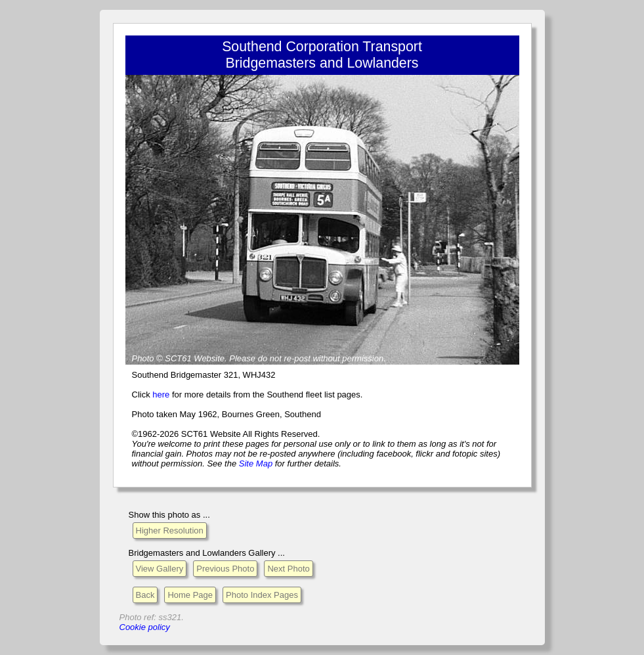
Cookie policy (145, 627)
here (161, 395)
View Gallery (160, 569)
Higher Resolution (170, 531)
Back (145, 595)
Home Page (190, 595)
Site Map (256, 463)
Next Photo (288, 569)
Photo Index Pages (262, 595)
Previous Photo (225, 569)
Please (242, 358)
